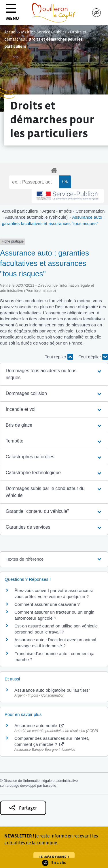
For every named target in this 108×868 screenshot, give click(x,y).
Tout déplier (93, 357)
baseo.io (49, 786)
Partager (23, 808)
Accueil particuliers (21, 211)
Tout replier (59, 357)
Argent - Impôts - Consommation (74, 211)
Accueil (11, 32)
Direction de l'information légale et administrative (41, 781)
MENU (13, 14)
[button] (54, 374)
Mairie (27, 32)
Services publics (52, 32)
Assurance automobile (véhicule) (37, 217)
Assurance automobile (39, 726)
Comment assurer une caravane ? (47, 604)
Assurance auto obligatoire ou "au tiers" (52, 690)
